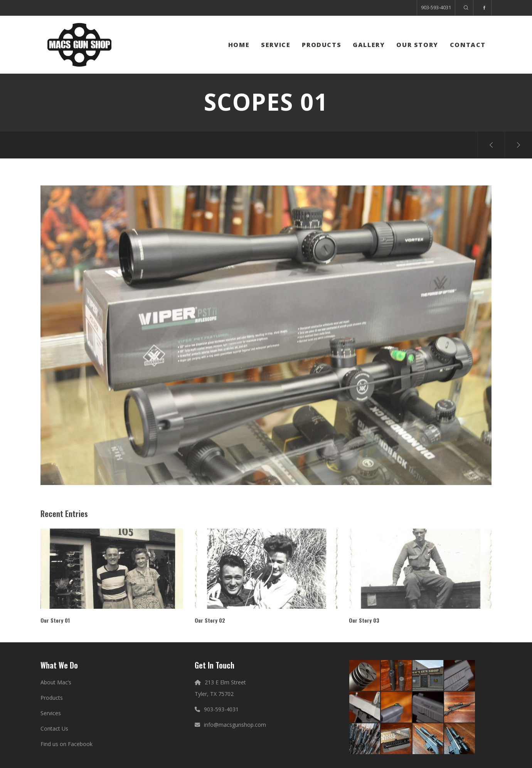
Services (51, 713)
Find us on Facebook (66, 744)
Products (52, 698)
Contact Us (54, 728)
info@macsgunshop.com (235, 725)
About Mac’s (56, 682)
